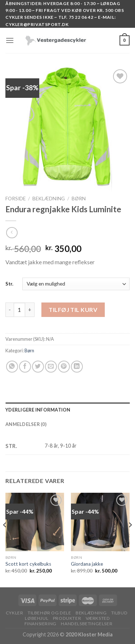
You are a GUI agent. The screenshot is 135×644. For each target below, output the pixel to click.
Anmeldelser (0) (26, 424)
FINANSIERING (40, 624)
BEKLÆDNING (49, 199)
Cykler (15, 613)
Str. (9, 284)
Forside (15, 199)
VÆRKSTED (98, 618)
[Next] (130, 539)
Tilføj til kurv (73, 310)
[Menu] (10, 40)
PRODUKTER (67, 618)
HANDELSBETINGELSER (87, 624)
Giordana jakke (87, 564)
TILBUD (120, 613)
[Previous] (5, 539)
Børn (79, 199)
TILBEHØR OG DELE (49, 613)
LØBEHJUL (37, 618)
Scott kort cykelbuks (28, 564)
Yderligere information (38, 410)
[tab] (67, 410)
